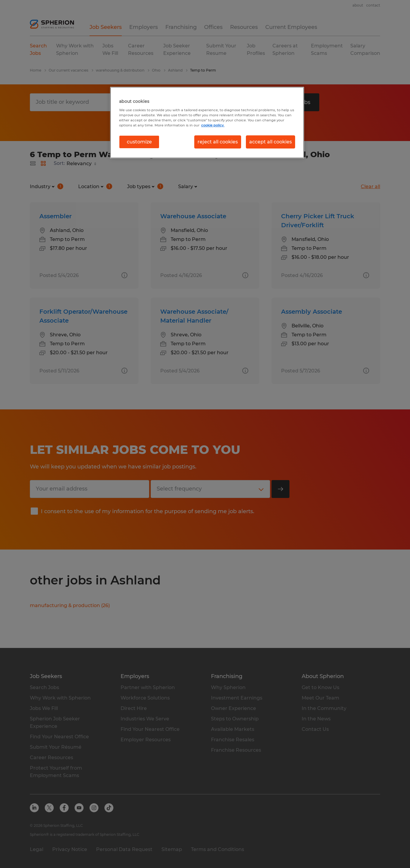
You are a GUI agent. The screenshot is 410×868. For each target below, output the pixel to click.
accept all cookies (270, 142)
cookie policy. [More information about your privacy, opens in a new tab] (213, 125)
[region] (207, 123)
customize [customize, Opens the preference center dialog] (139, 142)
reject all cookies (218, 142)
